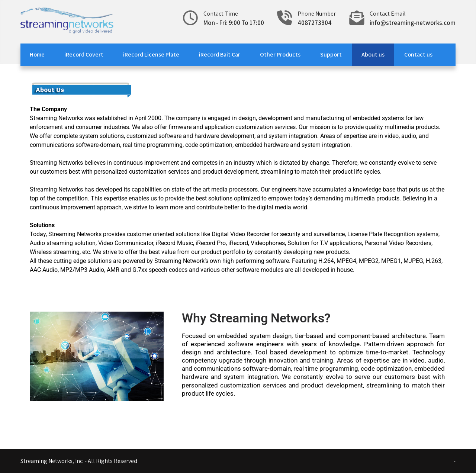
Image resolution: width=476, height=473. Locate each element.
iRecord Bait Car (220, 54)
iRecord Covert (84, 54)
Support (331, 54)
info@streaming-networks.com (413, 23)
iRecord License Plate (151, 54)
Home (37, 54)
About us (373, 54)
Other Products (280, 54)
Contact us (418, 54)
